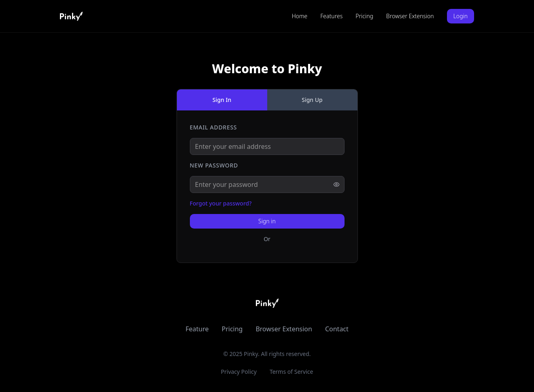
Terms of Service (291, 372)
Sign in (267, 221)
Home (300, 16)
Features (331, 16)
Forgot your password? (221, 203)
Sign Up (312, 100)
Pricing (364, 16)
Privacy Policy (239, 372)
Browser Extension (410, 16)
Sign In (222, 100)
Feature (197, 329)
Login (461, 16)
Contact (337, 329)
